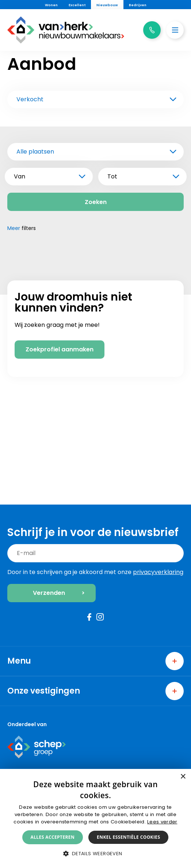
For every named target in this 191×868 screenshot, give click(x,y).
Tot (112, 176)
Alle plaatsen (35, 152)
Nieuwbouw (107, 5)
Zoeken (96, 202)
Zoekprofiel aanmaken (60, 459)
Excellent (77, 5)
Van (20, 176)
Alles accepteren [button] (53, 837)
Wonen (51, 5)
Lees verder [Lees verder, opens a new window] (162, 822)
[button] (95, 854)
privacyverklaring (158, 572)
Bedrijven (138, 5)
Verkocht (30, 99)
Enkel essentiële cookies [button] (128, 837)
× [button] (183, 777)
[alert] (95, 818)
